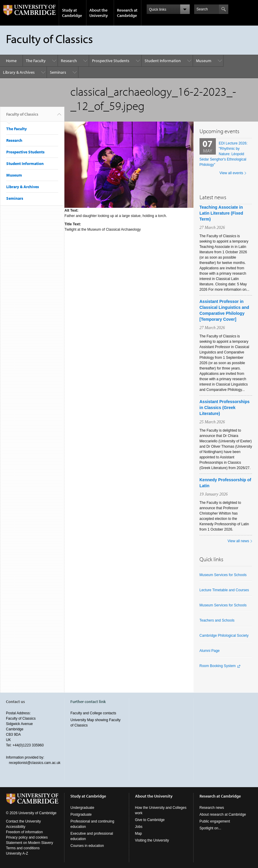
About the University (99, 13)
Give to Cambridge (150, 820)
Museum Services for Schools (223, 575)
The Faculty (36, 61)
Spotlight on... (210, 828)
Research (69, 61)
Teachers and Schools (217, 620)
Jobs (139, 827)
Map (139, 834)
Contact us (15, 702)
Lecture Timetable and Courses (224, 590)
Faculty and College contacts (93, 713)
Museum (204, 61)
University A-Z (17, 853)
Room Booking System (218, 666)
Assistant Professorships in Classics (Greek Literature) (225, 408)
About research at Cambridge (223, 814)
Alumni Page (210, 651)
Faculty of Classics (22, 117)
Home (11, 61)
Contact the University (23, 821)
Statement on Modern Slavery (30, 843)
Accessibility (16, 827)
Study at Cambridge (72, 13)
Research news (212, 808)
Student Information (163, 61)
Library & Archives (19, 72)
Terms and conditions (23, 848)
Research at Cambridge (127, 13)
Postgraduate (81, 814)
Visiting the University (152, 840)
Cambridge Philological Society (224, 636)
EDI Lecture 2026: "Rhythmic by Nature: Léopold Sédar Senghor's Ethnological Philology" (224, 154)
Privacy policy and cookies (27, 837)
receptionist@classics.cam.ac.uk (35, 763)
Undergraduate (82, 808)
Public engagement (215, 821)
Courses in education (87, 846)
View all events (231, 173)
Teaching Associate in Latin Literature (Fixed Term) (221, 213)
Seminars (58, 72)
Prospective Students (111, 61)
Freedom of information (24, 832)
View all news (238, 541)
